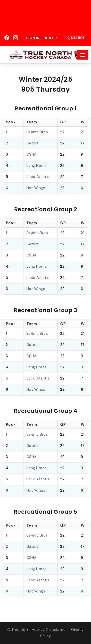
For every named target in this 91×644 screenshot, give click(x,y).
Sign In (33, 38)
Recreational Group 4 (46, 411)
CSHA (32, 154)
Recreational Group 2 (46, 209)
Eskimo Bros (37, 132)
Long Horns (37, 166)
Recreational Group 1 (45, 108)
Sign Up (50, 38)
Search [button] (74, 38)
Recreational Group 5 (46, 512)
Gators (33, 143)
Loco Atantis (38, 177)
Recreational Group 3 (45, 310)
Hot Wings (36, 188)
